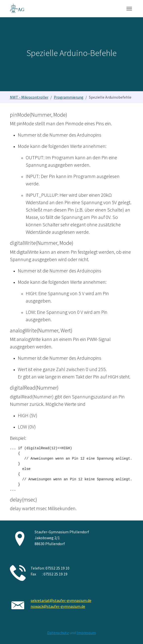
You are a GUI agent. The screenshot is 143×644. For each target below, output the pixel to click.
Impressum (86, 633)
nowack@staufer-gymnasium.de (58, 606)
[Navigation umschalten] (129, 9)
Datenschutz (58, 633)
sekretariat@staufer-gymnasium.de (61, 600)
